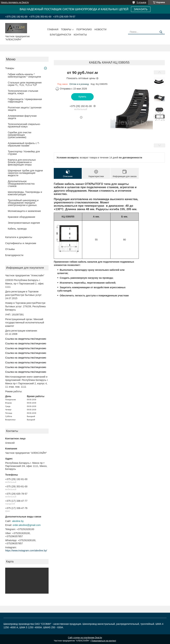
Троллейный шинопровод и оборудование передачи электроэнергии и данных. (23, 203)
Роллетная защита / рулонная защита (25, 109)
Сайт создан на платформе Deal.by (85, 638)
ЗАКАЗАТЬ (141, 9)
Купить (82, 97)
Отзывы (10, 249)
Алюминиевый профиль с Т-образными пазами (24, 144)
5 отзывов (141, 2)
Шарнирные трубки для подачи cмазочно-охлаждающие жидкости (25, 173)
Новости (101, 29)
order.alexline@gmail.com (27, 525)
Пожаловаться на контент (104, 641)
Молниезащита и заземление (24, 211)
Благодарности (60, 35)
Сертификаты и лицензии (21, 243)
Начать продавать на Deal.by (15, 2)
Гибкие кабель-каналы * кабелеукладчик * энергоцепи (24, 75)
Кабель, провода (17, 229)
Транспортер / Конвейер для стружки (24, 153)
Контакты (80, 35)
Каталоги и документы (19, 237)
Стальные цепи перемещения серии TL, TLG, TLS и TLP (25, 84)
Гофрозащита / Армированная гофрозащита (25, 100)
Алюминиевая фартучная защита (22, 117)
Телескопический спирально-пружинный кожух (24, 125)
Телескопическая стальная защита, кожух (23, 92)
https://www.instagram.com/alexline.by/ (26, 551)
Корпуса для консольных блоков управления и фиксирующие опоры (22, 162)
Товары (66, 29)
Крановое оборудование (22, 217)
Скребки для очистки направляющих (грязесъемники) (20, 135)
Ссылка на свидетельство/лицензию (26, 339)
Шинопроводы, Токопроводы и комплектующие (25, 193)
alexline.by (18, 521)
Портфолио (84, 29)
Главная (53, 29)
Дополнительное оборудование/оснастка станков (21, 184)
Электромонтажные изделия (24, 223)
